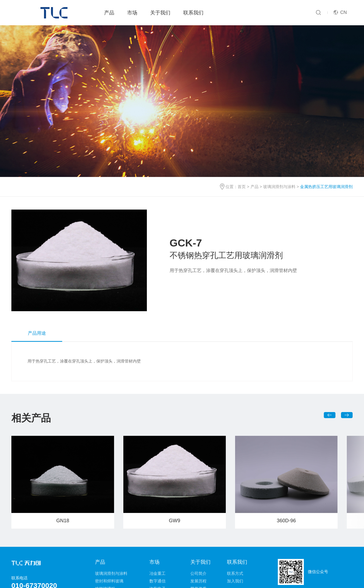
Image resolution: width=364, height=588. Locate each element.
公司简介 (198, 513)
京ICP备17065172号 (237, 580)
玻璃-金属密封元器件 (114, 551)
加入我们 (235, 521)
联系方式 (235, 513)
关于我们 (160, 13)
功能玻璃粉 (105, 528)
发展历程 (198, 521)
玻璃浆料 (103, 536)
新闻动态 (198, 536)
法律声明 (182, 572)
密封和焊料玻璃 (109, 521)
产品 (109, 13)
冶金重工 (157, 513)
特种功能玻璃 (107, 543)
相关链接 (206, 572)
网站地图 (158, 572)
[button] (330, 355)
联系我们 (193, 13)
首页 (242, 127)
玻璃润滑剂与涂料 (279, 127)
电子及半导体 (162, 536)
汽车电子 (157, 528)
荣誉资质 (198, 528)
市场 (132, 13)
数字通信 (157, 521)
